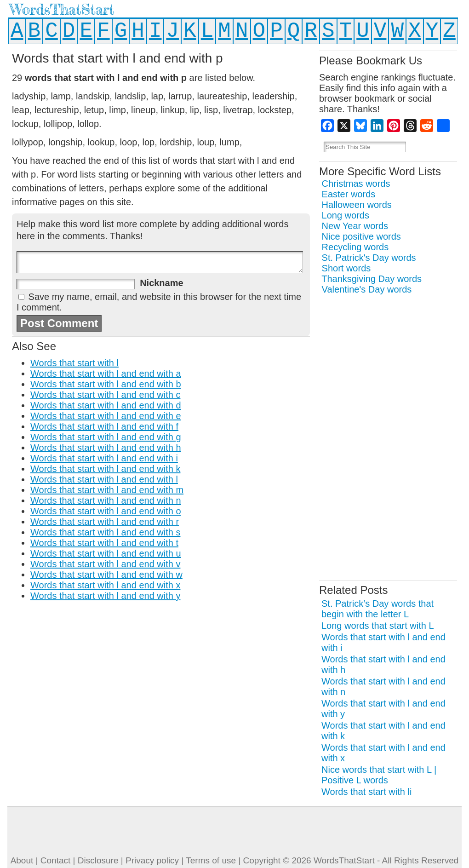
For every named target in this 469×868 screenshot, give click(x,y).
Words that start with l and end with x (105, 585)
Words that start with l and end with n (106, 500)
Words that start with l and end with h (106, 448)
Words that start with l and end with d (106, 405)
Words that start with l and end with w (106, 575)
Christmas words (356, 184)
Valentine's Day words (367, 289)
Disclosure (98, 860)
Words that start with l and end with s (105, 532)
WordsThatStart (62, 9)
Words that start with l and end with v (105, 564)
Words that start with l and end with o (106, 511)
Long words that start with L (378, 626)
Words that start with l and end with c (105, 395)
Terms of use (211, 860)
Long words (346, 215)
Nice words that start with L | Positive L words (379, 775)
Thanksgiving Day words (372, 279)
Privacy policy (152, 860)
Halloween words (357, 205)
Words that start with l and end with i (104, 458)
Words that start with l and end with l (104, 479)
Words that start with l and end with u (106, 553)
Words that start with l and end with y (105, 596)
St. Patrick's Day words (369, 258)
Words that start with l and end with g (106, 437)
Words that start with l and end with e (106, 416)
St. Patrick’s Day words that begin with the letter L (377, 609)
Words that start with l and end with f (104, 426)
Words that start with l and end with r (105, 522)
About (22, 860)
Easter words (349, 194)
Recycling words (355, 247)
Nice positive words (361, 236)
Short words (346, 268)
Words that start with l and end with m (107, 490)
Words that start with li (366, 792)
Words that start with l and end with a (106, 374)
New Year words (355, 226)
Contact (55, 860)
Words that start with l (74, 363)
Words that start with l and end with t (104, 543)
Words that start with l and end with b (106, 384)
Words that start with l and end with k (105, 469)
